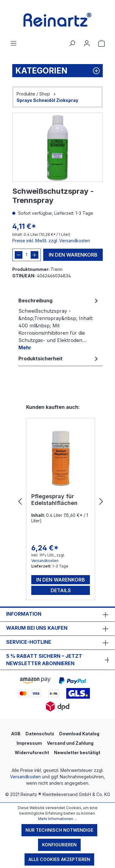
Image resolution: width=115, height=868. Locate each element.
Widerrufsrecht (32, 753)
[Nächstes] (101, 502)
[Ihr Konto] (87, 43)
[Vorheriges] (20, 502)
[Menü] (13, 43)
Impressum (29, 743)
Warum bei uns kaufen (37, 628)
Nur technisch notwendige (59, 830)
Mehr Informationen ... (57, 819)
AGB (16, 734)
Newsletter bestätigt (77, 753)
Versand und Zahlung (70, 743)
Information (24, 614)
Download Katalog (79, 734)
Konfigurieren (59, 845)
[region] (57, 147)
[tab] (59, 324)
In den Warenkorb (73, 255)
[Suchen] (72, 43)
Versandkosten (45, 561)
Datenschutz (40, 734)
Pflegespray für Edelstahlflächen (54, 500)
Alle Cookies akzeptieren (59, 859)
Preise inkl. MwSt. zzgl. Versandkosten (51, 241)
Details (61, 590)
